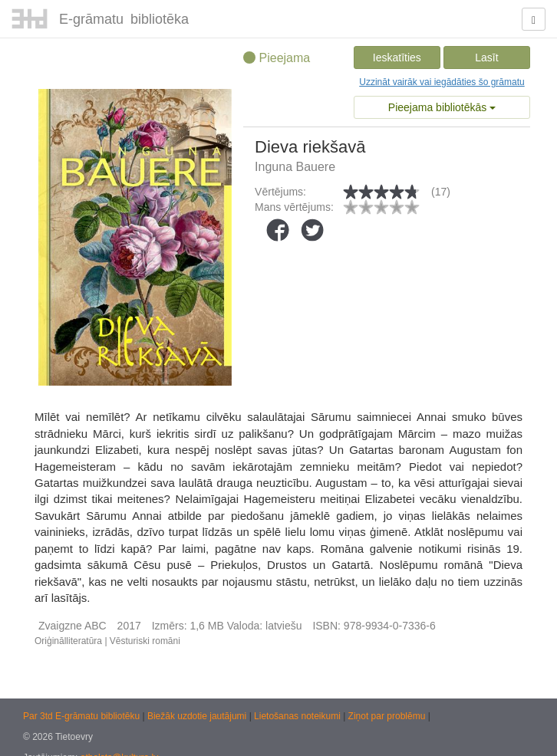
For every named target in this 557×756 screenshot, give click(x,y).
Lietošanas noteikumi (298, 716)
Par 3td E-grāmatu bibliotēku (82, 716)
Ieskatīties (397, 58)
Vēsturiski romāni (145, 641)
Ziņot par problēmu (387, 716)
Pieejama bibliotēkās (442, 107)
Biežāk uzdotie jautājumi (198, 716)
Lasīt (486, 58)
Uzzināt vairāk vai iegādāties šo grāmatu (442, 82)
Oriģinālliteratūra (68, 641)
